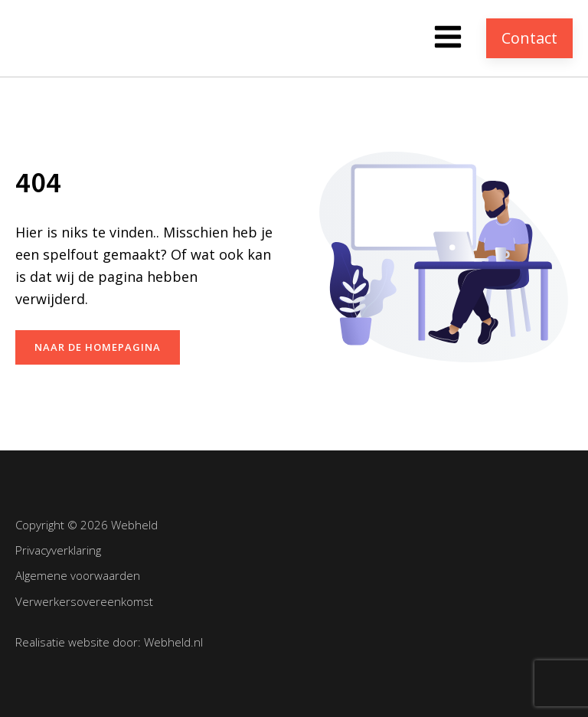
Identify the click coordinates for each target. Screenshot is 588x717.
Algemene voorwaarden (78, 575)
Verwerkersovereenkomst (84, 601)
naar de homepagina (98, 347)
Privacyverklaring (58, 550)
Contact (529, 38)
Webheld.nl (173, 642)
